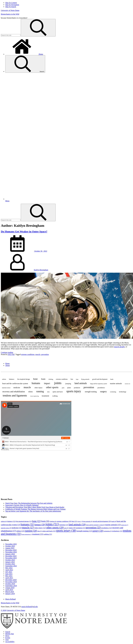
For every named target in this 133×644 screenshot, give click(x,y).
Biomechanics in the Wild (10, 14)
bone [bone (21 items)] (35, 379)
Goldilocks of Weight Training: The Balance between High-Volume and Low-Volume (35, 509)
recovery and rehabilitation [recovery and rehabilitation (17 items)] (14, 392)
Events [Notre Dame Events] (8, 638)
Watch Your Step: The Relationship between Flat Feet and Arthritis (29, 503)
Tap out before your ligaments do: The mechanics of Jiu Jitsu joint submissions (33, 511)
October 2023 (10, 560)
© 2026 (4, 610)
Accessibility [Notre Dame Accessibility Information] (10, 642)
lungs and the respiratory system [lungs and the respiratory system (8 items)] (99, 384)
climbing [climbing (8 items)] (51, 379)
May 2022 (9, 568)
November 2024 (11, 552)
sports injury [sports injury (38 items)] (74, 391)
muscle (38, 354)
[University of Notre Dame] (34, 628)
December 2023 (11, 556)
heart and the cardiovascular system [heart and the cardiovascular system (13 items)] (15, 384)
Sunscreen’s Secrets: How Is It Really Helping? (22, 505)
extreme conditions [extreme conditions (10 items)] (62, 379)
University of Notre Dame (10, 10)
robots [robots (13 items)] (30, 392)
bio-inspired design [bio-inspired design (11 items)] (24, 379)
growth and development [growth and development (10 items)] (100, 379)
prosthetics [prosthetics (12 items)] (101, 388)
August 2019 (10, 588)
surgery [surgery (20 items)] (103, 391)
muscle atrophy (119, 347)
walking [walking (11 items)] (55, 396)
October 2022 (10, 564)
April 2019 (9, 590)
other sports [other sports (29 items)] (52, 387)
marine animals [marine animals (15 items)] (116, 383)
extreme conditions (28, 354)
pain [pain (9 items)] (63, 388)
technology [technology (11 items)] (123, 392)
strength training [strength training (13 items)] (91, 392)
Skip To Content (11, 3)
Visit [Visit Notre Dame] (7, 640)
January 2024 (10, 554)
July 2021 (9, 572)
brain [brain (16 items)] (43, 379)
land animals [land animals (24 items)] (81, 383)
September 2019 (11, 586)
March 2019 (10, 592)
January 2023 (10, 562)
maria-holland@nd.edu (30, 607)
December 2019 (11, 580)
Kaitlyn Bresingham (41, 270)
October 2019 (10, 584)
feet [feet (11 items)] (72, 379)
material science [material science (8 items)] (6, 388)
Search (25, 64)
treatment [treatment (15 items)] (45, 396)
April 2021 (9, 578)
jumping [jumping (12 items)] (68, 384)
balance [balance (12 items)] (12, 379)
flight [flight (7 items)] (77, 379)
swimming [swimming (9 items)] (113, 392)
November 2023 (11, 558)
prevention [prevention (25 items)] (89, 387)
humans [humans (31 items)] (36, 383)
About (7, 365)
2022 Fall (11, 354)
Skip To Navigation (12, 5)
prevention (45, 354)
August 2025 (10, 548)
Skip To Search (11, 7)
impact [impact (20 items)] (47, 383)
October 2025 (10, 546)
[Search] (38, 28)
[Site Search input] (11, 35)
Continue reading (7, 352)
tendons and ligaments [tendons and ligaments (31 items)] (15, 396)
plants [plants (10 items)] (69, 388)
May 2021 (9, 576)
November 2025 (11, 544)
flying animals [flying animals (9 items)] (85, 379)
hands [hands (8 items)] (112, 379)
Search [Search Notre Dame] (8, 632)
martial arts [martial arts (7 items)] (127, 384)
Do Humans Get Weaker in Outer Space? (24, 231)
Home (24, 54)
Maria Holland (10, 599)
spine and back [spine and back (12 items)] (58, 392)
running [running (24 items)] (40, 391)
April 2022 (9, 570)
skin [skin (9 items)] (48, 392)
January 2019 (10, 594)
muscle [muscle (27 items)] (27, 387)
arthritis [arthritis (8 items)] (4, 379)
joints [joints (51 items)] (58, 383)
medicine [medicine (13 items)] (17, 388)
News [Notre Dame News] (7, 636)
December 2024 (11, 550)
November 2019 (11, 582)
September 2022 (11, 566)
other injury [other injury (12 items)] (38, 388)
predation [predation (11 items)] (77, 388)
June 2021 (9, 574)
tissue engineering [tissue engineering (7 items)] (35, 396)
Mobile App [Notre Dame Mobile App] (10, 634)
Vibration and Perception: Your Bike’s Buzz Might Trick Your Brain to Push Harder (35, 507)
